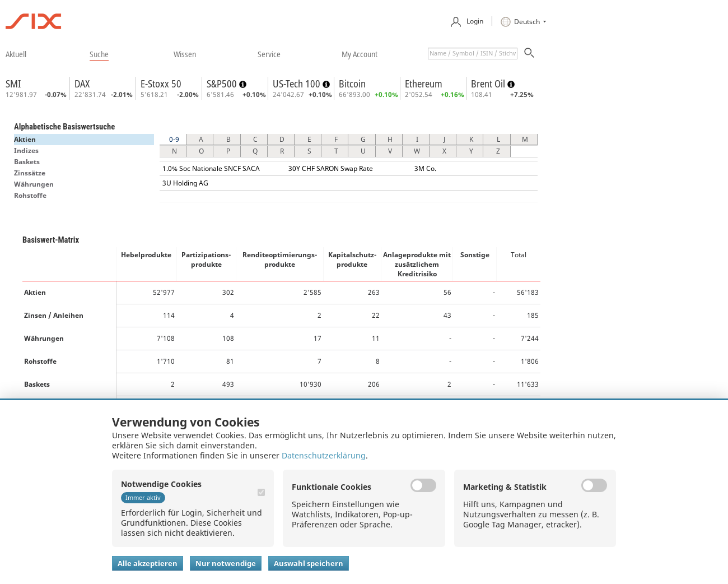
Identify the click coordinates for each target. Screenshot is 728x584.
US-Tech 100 (298, 84)
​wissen (185, 54)
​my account (360, 54)
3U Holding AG (185, 183)
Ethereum (424, 84)
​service (269, 54)
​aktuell (16, 54)
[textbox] (473, 54)
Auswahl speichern (309, 563)
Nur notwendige (226, 563)
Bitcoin (352, 84)
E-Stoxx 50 (161, 84)
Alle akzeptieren (148, 563)
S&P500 (223, 84)
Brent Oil (489, 84)
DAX (82, 84)
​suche (99, 54)
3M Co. (425, 168)
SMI (13, 84)
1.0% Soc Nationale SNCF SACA (211, 168)
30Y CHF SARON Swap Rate (331, 168)
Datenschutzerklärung (324, 455)
